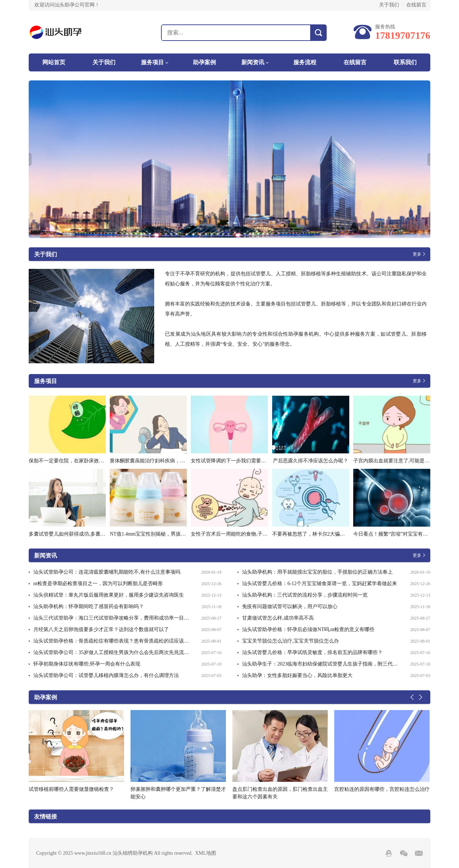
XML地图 (206, 853)
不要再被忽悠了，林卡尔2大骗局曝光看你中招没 (326, 534)
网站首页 (54, 62)
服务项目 (152, 62)
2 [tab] (235, 232)
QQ (389, 853)
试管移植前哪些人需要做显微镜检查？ (71, 789)
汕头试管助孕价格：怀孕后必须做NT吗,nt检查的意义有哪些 (308, 629)
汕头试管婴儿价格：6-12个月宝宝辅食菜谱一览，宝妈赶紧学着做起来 (320, 584)
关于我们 (389, 5)
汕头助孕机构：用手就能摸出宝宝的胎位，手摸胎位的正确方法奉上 (317, 572)
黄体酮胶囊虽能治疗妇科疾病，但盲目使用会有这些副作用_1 (178, 461)
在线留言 (416, 5)
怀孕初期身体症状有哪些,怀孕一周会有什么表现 (87, 664)
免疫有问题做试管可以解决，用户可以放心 (290, 606)
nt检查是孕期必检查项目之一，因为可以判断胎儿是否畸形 (98, 584)
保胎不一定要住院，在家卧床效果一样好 (74, 461)
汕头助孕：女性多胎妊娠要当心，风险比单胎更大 (297, 675)
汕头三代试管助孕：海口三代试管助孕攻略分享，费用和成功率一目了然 (113, 618)
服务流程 (305, 62)
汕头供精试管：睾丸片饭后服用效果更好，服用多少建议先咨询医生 (109, 595)
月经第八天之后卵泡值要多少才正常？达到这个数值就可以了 (101, 629)
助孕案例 (204, 62)
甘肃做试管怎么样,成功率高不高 (278, 618)
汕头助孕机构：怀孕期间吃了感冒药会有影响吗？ (89, 606)
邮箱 (419, 853)
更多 (417, 254)
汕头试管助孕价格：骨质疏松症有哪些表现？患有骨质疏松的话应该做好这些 (113, 641)
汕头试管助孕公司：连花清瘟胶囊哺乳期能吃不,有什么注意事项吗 (107, 572)
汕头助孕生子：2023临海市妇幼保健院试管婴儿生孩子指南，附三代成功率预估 (322, 664)
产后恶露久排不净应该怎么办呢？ (311, 461)
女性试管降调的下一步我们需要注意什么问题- (242, 461)
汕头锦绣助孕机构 (67, 32)
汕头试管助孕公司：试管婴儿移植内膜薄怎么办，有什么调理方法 (106, 675)
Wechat (404, 853)
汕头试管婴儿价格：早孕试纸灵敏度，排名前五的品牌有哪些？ (312, 652)
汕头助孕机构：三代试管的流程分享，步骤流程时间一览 (305, 595)
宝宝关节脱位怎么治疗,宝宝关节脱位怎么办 (290, 641)
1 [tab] (227, 232)
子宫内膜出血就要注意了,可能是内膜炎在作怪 (404, 461)
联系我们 (405, 62)
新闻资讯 (253, 62)
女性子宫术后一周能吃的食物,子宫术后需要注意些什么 (252, 534)
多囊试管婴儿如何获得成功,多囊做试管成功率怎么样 (87, 534)
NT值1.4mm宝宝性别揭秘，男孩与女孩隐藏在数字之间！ (173, 534)
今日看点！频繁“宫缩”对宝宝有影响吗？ (398, 534)
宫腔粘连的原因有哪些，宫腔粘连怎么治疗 (382, 789)
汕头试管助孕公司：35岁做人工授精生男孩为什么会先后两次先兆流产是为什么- (113, 652)
